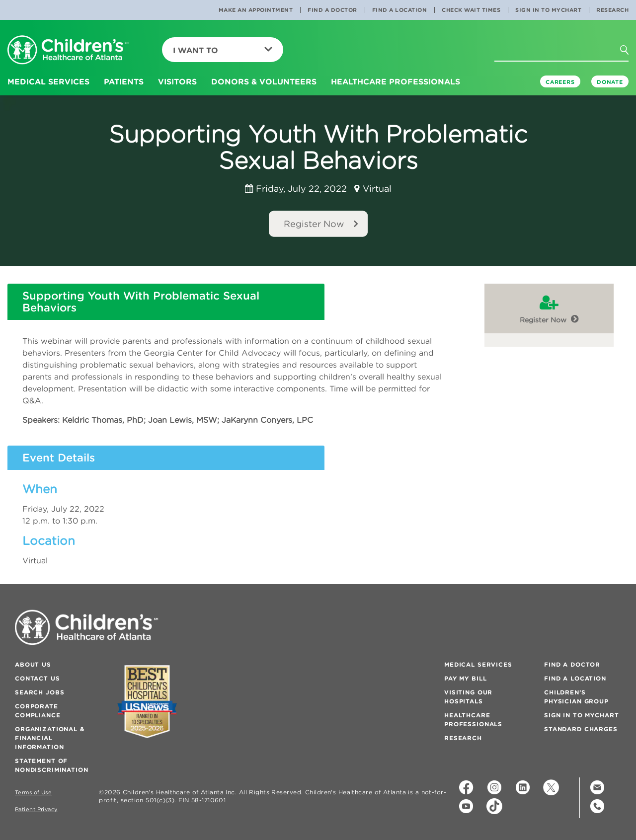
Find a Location (400, 10)
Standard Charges (581, 729)
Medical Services (478, 664)
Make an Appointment (256, 10)
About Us (33, 664)
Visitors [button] (177, 81)
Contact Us (38, 678)
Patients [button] (124, 81)
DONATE (610, 82)
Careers (560, 82)
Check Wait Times (471, 10)
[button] (630, 53)
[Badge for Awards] (147, 702)
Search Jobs (40, 692)
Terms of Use (33, 793)
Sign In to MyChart (548, 10)
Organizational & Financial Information (50, 738)
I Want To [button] (223, 50)
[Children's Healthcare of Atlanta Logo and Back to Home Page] (68, 50)
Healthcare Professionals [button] (396, 81)
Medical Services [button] (48, 81)
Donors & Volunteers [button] (264, 81)
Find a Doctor (332, 10)
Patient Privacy (36, 809)
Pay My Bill (465, 678)
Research (612, 10)
